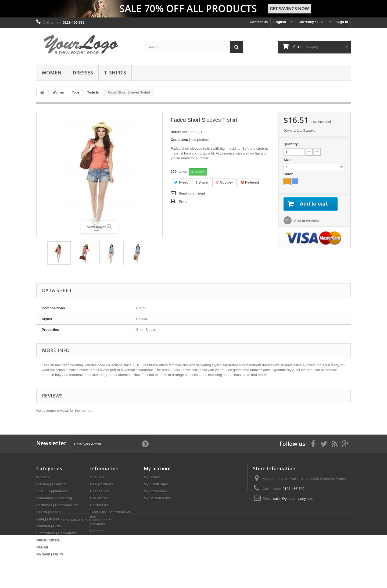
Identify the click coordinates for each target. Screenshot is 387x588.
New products (102, 484)
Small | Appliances (52, 491)
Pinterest (250, 182)
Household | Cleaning (54, 498)
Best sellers (100, 491)
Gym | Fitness (48, 519)
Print (183, 201)
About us (98, 524)
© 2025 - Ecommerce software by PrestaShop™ (74, 573)
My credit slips (156, 484)
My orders (152, 477)
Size (288, 160)
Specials (97, 477)
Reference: (180, 132)
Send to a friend (192, 193)
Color (289, 174)
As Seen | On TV (50, 554)
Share (202, 182)
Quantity (291, 144)
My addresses (155, 491)
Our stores (99, 498)
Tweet (181, 182)
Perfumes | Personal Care (58, 505)
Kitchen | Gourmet (51, 484)
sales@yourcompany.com (293, 499)
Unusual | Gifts (49, 526)
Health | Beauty (49, 512)
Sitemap (97, 531)
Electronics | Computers (56, 533)
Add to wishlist (306, 221)
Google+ (225, 182)
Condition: (179, 140)
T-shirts (115, 73)
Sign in (342, 22)
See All (42, 547)
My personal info (158, 498)
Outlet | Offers (48, 540)
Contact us (259, 22)
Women (52, 73)
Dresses (83, 73)
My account (157, 468)
